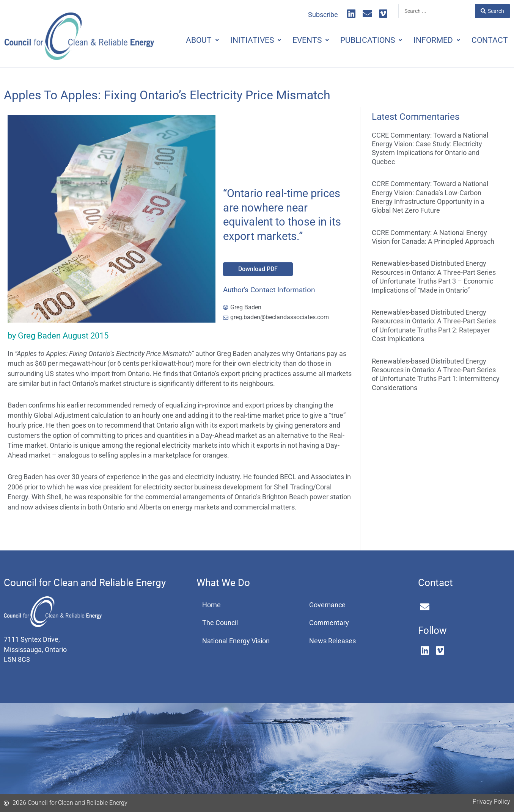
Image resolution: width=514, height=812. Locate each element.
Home (211, 605)
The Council (220, 623)
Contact (490, 40)
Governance (327, 605)
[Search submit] (492, 11)
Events (311, 40)
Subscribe (323, 15)
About (202, 40)
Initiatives (256, 40)
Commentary (329, 623)
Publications (371, 40)
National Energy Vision (236, 641)
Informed (437, 40)
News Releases (332, 641)
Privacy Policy (491, 802)
